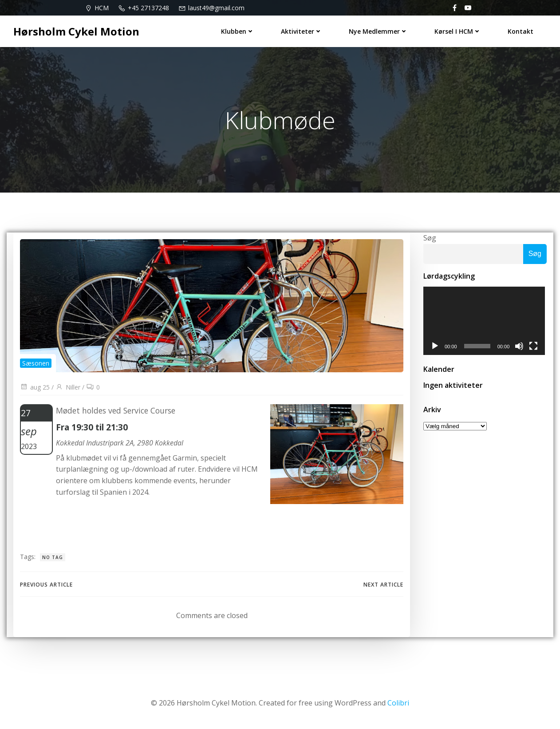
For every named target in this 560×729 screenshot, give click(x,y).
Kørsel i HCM (458, 31)
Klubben (238, 31)
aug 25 (35, 387)
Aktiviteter (302, 31)
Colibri (398, 703)
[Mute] (521, 347)
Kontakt (521, 31)
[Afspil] (435, 347)
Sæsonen (36, 363)
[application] (485, 321)
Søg (430, 238)
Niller (68, 387)
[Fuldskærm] (535, 347)
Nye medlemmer (378, 31)
